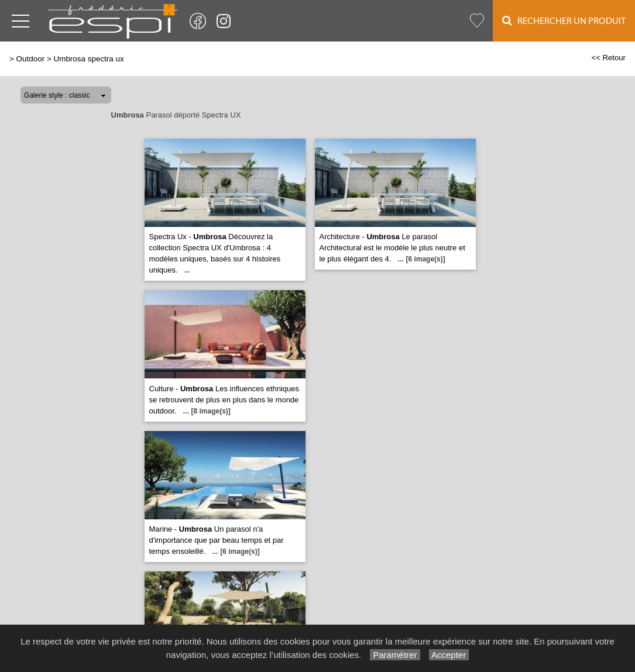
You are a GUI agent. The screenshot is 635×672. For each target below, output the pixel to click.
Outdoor (31, 59)
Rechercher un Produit (564, 21)
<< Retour (608, 58)
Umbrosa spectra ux (88, 59)
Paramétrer (395, 655)
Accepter (449, 655)
